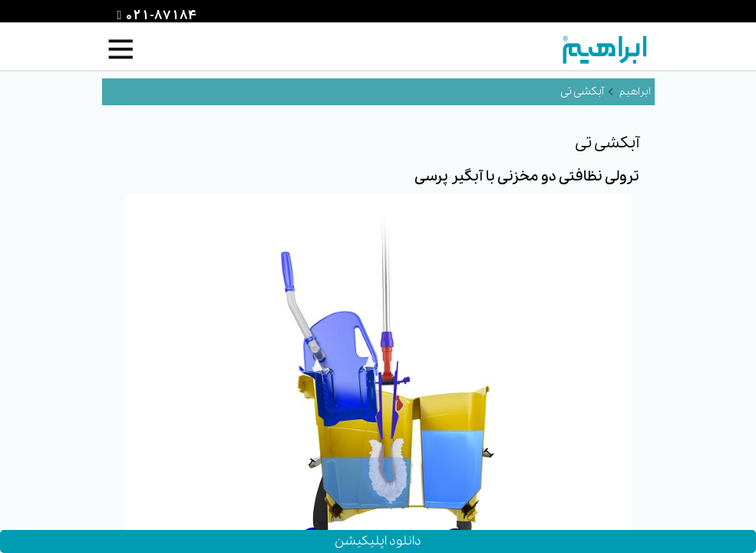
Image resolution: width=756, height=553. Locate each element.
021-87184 (159, 16)
